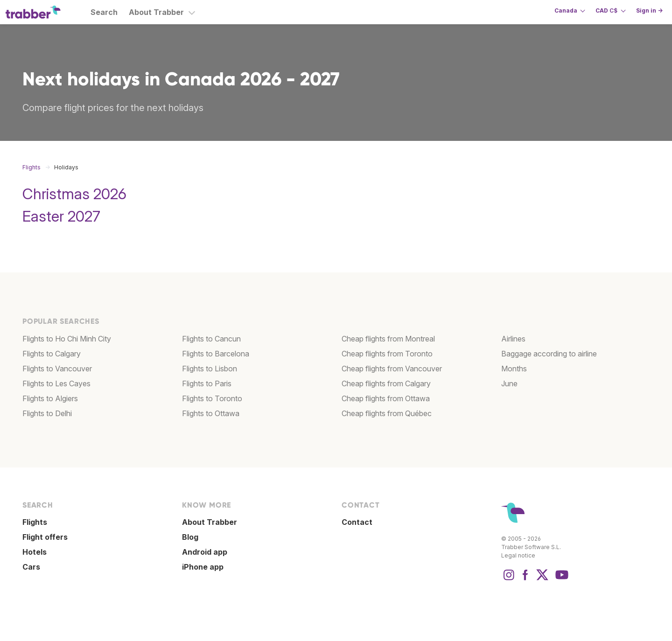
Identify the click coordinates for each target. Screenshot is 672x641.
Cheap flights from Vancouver (392, 369)
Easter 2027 (61, 216)
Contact (357, 522)
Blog (190, 537)
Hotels (35, 552)
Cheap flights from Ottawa (386, 398)
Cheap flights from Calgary (386, 383)
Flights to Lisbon (210, 369)
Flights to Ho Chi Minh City (67, 339)
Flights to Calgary (52, 354)
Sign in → (649, 10)
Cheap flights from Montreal (388, 339)
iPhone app (203, 567)
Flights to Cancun (211, 339)
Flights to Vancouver (57, 369)
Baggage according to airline (549, 354)
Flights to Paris (207, 383)
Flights (35, 522)
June (509, 383)
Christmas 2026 (74, 194)
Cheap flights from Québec (387, 413)
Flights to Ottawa (211, 413)
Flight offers (45, 537)
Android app (205, 552)
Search (104, 12)
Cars (31, 567)
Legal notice (518, 555)
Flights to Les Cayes (56, 383)
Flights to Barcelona (216, 354)
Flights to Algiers (50, 398)
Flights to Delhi (47, 413)
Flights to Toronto (212, 398)
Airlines (513, 339)
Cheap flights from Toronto (387, 354)
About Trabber (156, 12)
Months (514, 369)
